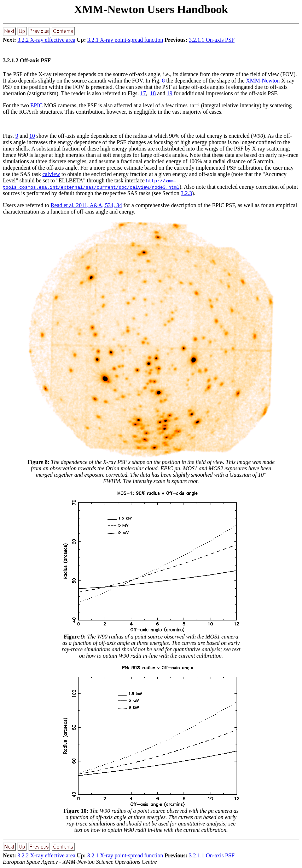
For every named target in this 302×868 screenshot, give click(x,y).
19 (170, 93)
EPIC (37, 105)
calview (51, 174)
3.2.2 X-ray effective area (46, 40)
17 (143, 93)
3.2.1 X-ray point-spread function (125, 40)
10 (32, 136)
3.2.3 (186, 193)
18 (153, 93)
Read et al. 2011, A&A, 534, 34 (86, 205)
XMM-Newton (263, 81)
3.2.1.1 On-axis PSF (212, 40)
